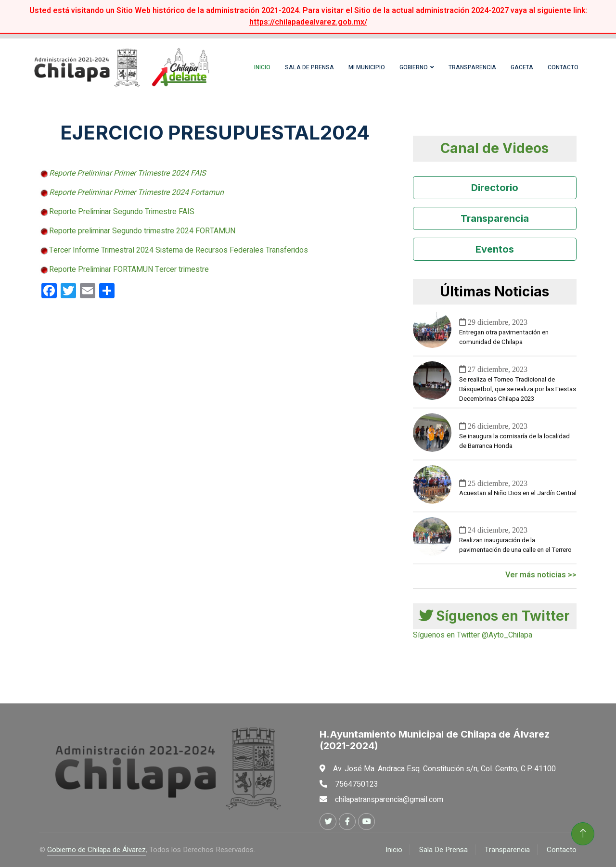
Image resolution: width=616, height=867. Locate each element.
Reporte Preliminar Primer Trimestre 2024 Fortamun (136, 192)
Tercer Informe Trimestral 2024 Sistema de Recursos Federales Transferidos (179, 250)
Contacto (563, 67)
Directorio (495, 188)
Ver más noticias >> (541, 575)
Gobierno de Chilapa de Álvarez (96, 850)
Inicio (262, 67)
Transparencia (472, 67)
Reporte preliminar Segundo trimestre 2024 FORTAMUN (142, 231)
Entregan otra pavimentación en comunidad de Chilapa (504, 337)
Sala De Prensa (443, 850)
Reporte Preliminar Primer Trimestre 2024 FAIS (128, 173)
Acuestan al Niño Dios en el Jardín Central (518, 493)
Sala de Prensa (309, 67)
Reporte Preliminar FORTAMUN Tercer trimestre (129, 269)
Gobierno (414, 67)
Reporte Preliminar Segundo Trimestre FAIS (122, 212)
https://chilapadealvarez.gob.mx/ (308, 22)
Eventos (495, 249)
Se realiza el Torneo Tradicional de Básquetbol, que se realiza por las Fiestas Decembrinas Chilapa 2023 (518, 389)
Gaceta (522, 67)
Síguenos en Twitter (494, 616)
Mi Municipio (367, 67)
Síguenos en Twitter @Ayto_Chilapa (473, 635)
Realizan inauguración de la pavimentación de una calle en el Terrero (515, 545)
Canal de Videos (494, 148)
